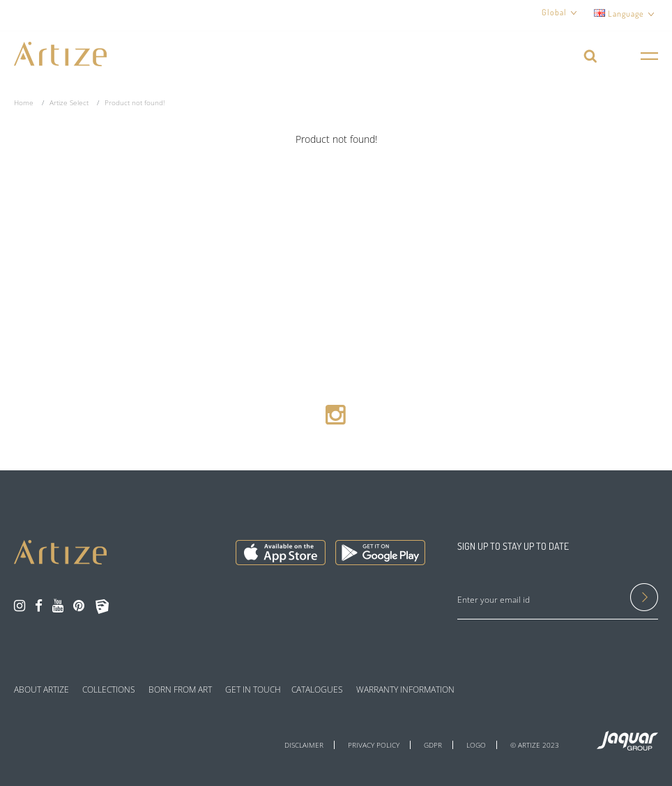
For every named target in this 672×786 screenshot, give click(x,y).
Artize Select (69, 102)
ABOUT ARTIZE (41, 690)
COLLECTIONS (109, 690)
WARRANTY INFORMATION (405, 690)
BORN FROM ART (180, 690)
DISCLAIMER (304, 745)
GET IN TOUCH (253, 690)
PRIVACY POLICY (374, 745)
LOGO (476, 745)
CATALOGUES (317, 690)
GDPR (433, 745)
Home (24, 102)
